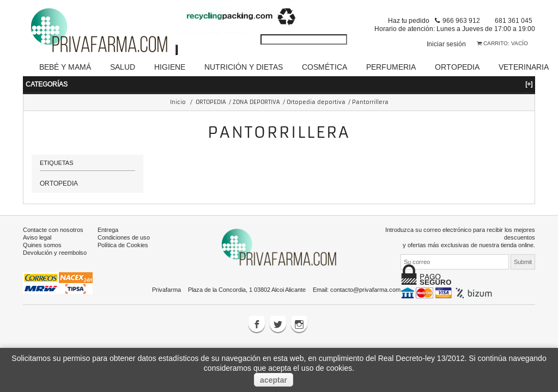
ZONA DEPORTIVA (256, 88)
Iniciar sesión (446, 44)
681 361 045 (514, 20)
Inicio (178, 88)
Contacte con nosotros (53, 216)
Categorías (279, 71)
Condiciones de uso (124, 224)
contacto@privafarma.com (365, 276)
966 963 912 (461, 20)
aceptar (274, 380)
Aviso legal (37, 224)
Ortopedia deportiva (316, 88)
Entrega (108, 216)
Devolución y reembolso (55, 239)
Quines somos (42, 231)
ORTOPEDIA (211, 88)
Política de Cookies (123, 231)
